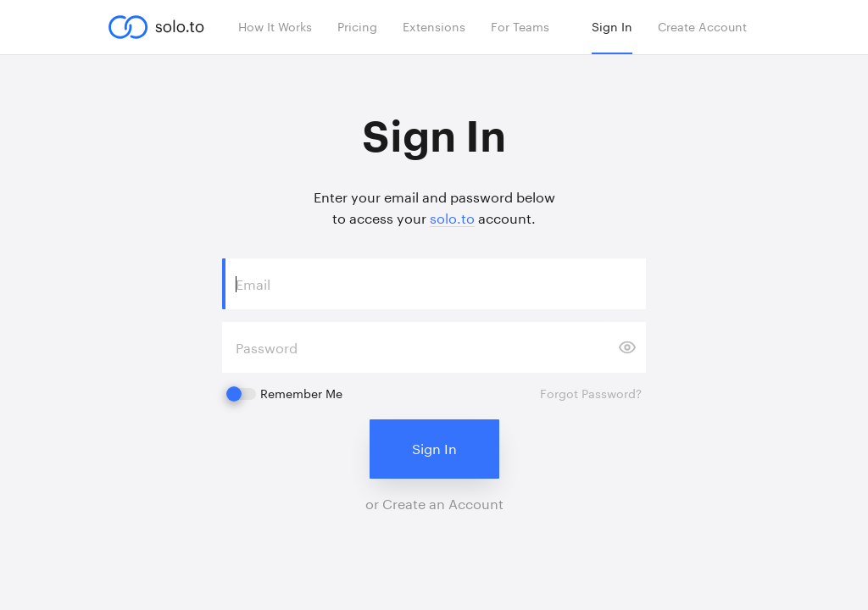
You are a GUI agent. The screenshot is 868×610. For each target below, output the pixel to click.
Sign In (612, 27)
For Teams (520, 27)
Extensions (434, 27)
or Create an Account (434, 504)
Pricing (357, 27)
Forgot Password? (591, 394)
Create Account (702, 27)
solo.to (452, 218)
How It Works (275, 27)
